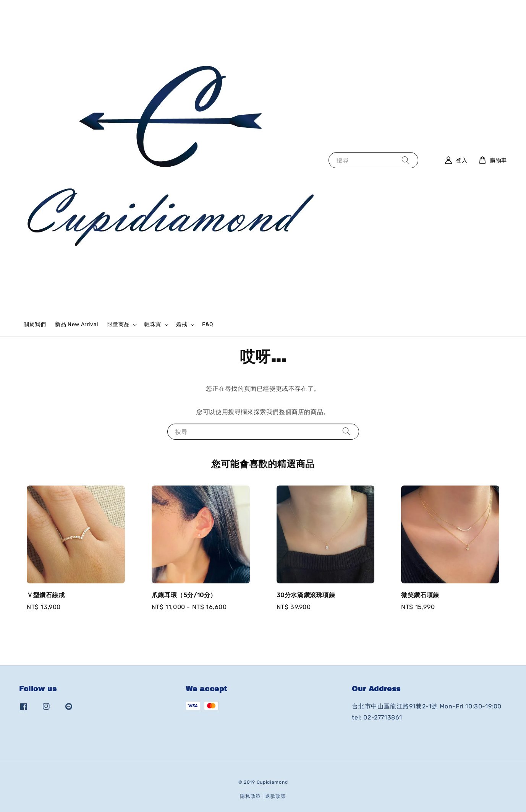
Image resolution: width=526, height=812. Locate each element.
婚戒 (182, 324)
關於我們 (35, 324)
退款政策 (276, 796)
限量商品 (118, 324)
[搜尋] (406, 160)
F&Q (208, 324)
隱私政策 (250, 796)
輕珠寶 (153, 324)
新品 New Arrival (76, 324)
